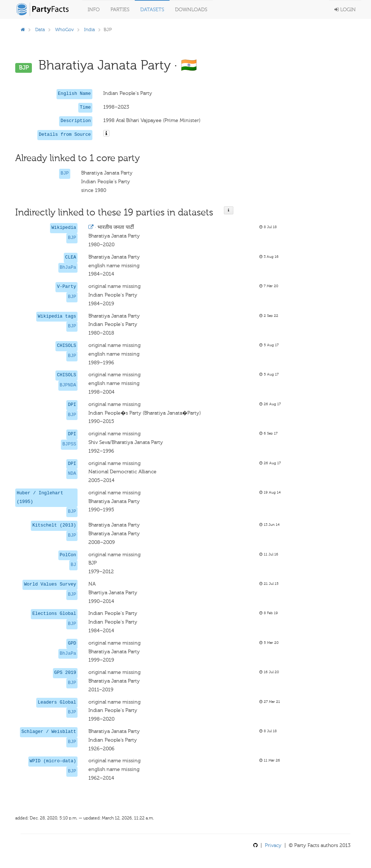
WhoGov (64, 30)
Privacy (273, 845)
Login (345, 10)
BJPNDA (68, 385)
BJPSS (69, 444)
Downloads (191, 10)
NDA (72, 474)
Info (94, 10)
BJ (73, 565)
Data (40, 30)
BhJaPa (68, 268)
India (89, 30)
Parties (120, 10)
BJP (65, 173)
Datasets (152, 10)
